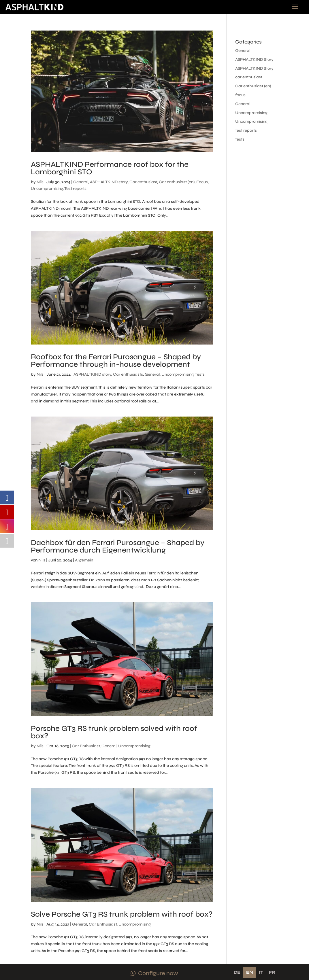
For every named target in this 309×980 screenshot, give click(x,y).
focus (240, 95)
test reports (246, 130)
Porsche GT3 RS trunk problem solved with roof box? (114, 732)
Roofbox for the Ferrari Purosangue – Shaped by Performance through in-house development (116, 361)
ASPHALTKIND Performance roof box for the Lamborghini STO (110, 168)
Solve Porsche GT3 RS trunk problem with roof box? (122, 914)
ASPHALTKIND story (109, 182)
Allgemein (84, 560)
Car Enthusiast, (86, 746)
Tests (200, 374)
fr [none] (272, 972)
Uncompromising (47, 189)
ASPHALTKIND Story (254, 59)
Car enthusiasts (128, 374)
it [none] (261, 972)
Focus (202, 182)
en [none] (250, 972)
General (81, 182)
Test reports (75, 189)
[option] (237, 973)
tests (240, 139)
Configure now (158, 973)
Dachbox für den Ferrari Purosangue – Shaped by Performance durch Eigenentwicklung (118, 546)
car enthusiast (249, 77)
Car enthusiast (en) (177, 182)
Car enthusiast (143, 182)
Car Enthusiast (103, 924)
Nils (40, 182)
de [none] (237, 972)
